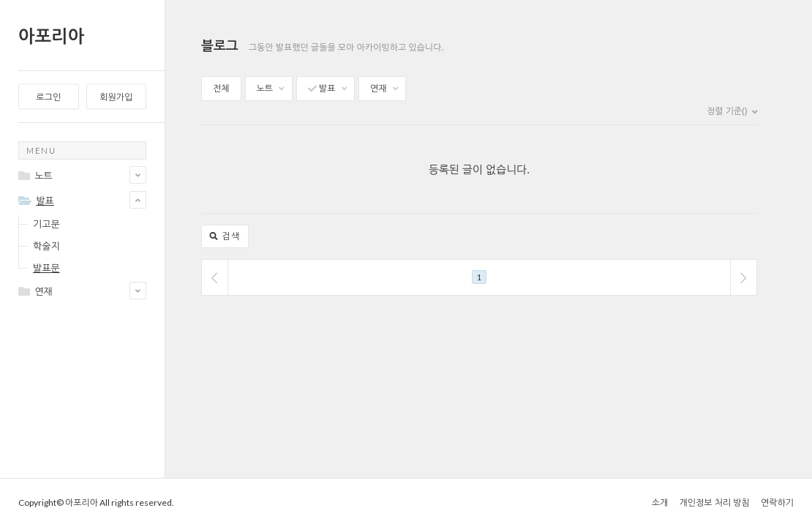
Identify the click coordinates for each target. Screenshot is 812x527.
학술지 (46, 246)
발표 (327, 88)
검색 (225, 236)
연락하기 (777, 502)
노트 (271, 88)
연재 (384, 88)
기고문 (46, 224)
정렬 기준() (732, 111)
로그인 (48, 97)
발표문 (46, 268)
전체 (221, 88)
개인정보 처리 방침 (714, 502)
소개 (660, 502)
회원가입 (116, 97)
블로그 (220, 45)
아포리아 (51, 35)
